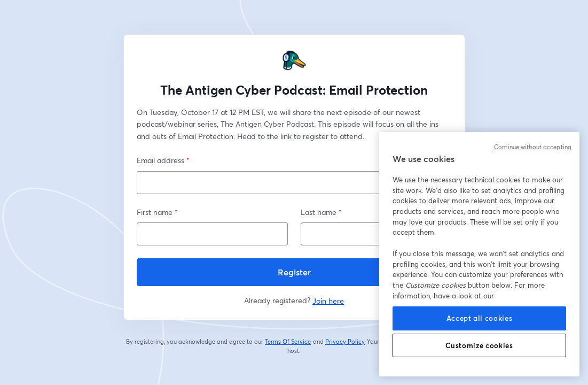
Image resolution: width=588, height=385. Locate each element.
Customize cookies (479, 345)
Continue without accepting (533, 147)
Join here (328, 301)
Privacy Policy (345, 342)
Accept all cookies (480, 318)
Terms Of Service (288, 342)
